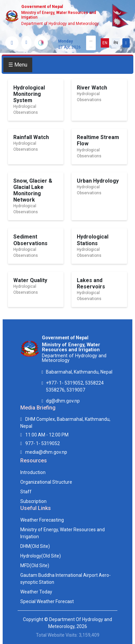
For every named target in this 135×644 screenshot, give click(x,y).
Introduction (33, 472)
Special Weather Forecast (47, 601)
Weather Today (36, 592)
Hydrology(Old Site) (41, 556)
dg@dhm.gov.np (63, 401)
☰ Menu (18, 65)
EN (105, 43)
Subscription (33, 501)
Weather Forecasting (42, 520)
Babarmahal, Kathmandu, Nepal (79, 372)
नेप (116, 43)
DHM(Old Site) (35, 546)
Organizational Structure (46, 482)
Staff (26, 492)
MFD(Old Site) (35, 565)
